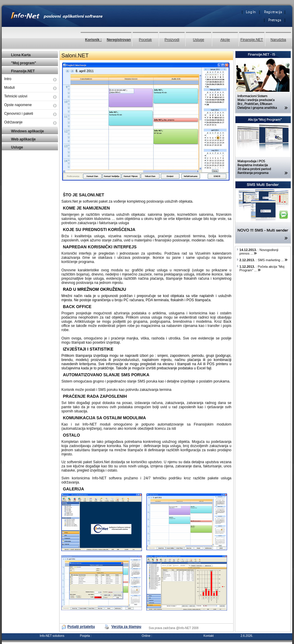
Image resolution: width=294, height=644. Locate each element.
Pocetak (145, 40)
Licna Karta (21, 55)
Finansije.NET (252, 40)
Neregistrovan (119, 40)
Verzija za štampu (126, 627)
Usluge (199, 40)
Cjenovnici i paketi (19, 114)
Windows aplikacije (27, 131)
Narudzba (278, 40)
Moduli (9, 88)
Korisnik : (93, 40)
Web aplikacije (23, 139)
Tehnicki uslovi (16, 96)
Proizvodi (172, 40)
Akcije (225, 40)
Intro (8, 79)
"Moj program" (24, 63)
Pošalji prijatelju (81, 627)
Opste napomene (18, 105)
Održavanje (13, 122)
